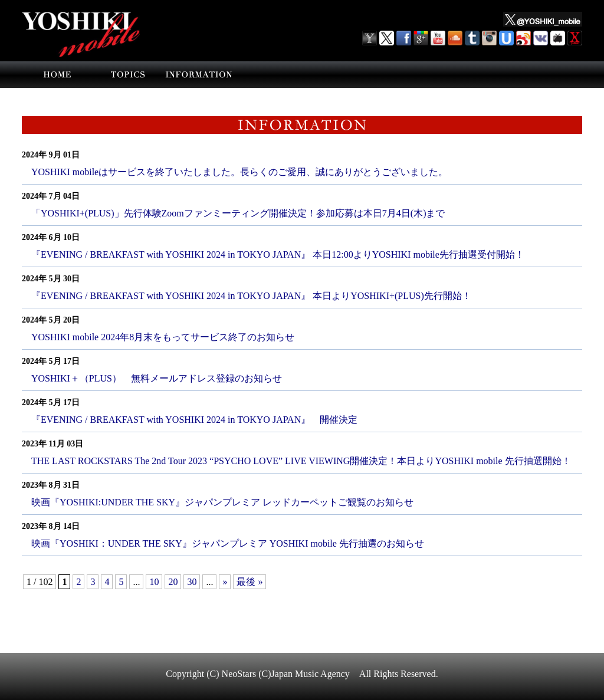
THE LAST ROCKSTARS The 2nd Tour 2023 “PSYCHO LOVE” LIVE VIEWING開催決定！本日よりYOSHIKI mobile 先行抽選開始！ (301, 461)
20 (173, 582)
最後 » (250, 582)
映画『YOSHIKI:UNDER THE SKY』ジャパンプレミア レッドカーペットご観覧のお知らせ (222, 502)
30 (192, 582)
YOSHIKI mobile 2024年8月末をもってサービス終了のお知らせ (163, 337)
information (199, 75)
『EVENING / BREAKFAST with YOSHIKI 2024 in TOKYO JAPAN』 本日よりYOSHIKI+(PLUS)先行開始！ (251, 296)
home (57, 75)
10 (154, 582)
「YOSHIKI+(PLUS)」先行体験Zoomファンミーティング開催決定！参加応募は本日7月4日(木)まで (238, 213)
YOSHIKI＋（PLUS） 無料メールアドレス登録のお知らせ (157, 378)
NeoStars (239, 674)
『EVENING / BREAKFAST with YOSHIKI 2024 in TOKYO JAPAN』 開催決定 (194, 420)
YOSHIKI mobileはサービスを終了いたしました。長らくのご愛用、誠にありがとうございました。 (239, 172)
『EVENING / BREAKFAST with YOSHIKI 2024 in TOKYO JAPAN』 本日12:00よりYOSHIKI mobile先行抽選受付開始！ (278, 254)
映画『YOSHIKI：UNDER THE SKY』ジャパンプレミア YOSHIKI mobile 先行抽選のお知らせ (228, 543)
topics (128, 75)
